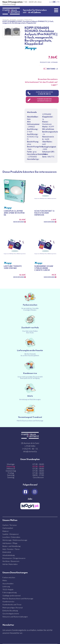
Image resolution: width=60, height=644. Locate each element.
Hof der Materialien (10, 564)
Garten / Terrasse (10, 525)
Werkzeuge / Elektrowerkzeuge (15, 540)
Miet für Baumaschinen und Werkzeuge (18, 599)
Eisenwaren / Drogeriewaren (14, 558)
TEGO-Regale (8, 589)
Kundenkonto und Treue (12, 604)
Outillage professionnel (12, 596)
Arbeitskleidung (9, 555)
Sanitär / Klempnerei (11, 534)
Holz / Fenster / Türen (11, 549)
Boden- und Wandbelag (11, 546)
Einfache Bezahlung (10, 611)
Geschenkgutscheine (11, 614)
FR (58, 2)
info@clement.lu (30, 451)
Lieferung (6, 586)
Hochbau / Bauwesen (11, 561)
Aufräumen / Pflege (10, 543)
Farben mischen (9, 577)
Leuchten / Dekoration (11, 537)
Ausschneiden (8, 584)
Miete (5, 580)
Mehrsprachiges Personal (13, 608)
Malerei (5, 531)
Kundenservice (8, 602)
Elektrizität (7, 552)
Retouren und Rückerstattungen (15, 617)
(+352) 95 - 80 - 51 (30, 449)
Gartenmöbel (8, 528)
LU (50, 2)
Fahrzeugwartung (10, 592)
